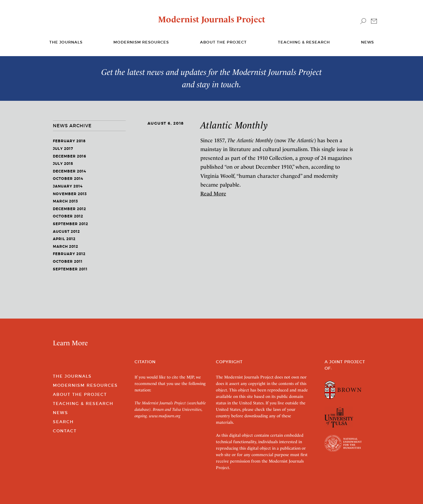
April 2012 (64, 239)
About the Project (223, 42)
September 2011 (70, 269)
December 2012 (69, 209)
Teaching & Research (304, 42)
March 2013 (66, 201)
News (367, 42)
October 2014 (68, 179)
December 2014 (69, 171)
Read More (213, 194)
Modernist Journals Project (212, 19)
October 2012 (68, 216)
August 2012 (66, 232)
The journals (66, 42)
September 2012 (70, 224)
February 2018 (69, 141)
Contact (65, 431)
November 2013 (70, 194)
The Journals (72, 376)
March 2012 (66, 247)
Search (63, 422)
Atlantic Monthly (234, 125)
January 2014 (68, 186)
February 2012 (69, 254)
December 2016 (70, 156)
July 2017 (63, 149)
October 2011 (68, 262)
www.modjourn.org (165, 416)
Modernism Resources (141, 42)
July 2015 (63, 164)
